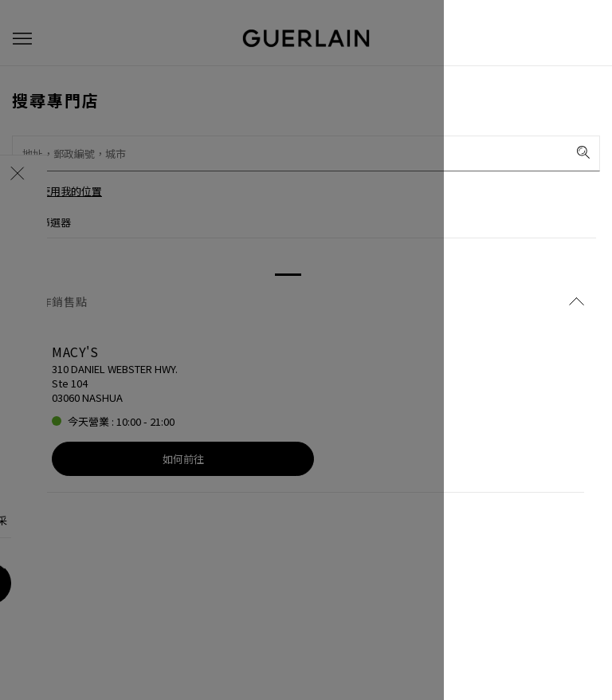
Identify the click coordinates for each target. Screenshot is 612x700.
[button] (22, 39)
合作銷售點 (306, 301)
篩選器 (55, 222)
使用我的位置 (71, 191)
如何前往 (183, 459)
